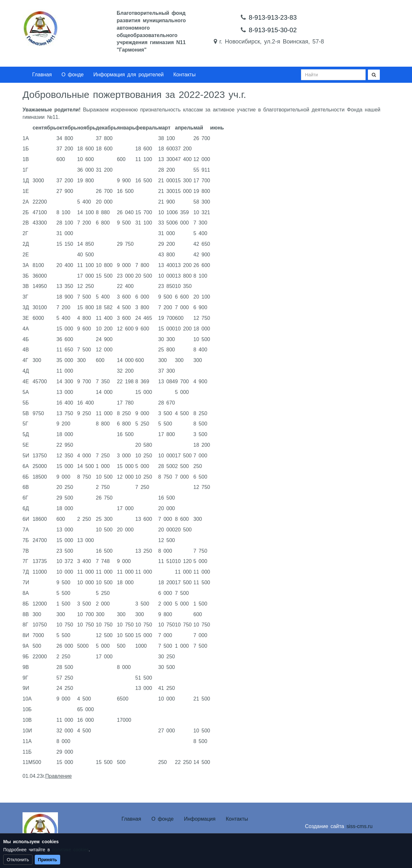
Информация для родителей (129, 75)
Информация (200, 819)
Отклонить (18, 860)
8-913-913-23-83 (273, 17)
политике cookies (70, 850)
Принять (47, 860)
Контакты (185, 75)
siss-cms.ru (359, 826)
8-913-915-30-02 (273, 30)
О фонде (73, 75)
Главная (42, 75)
